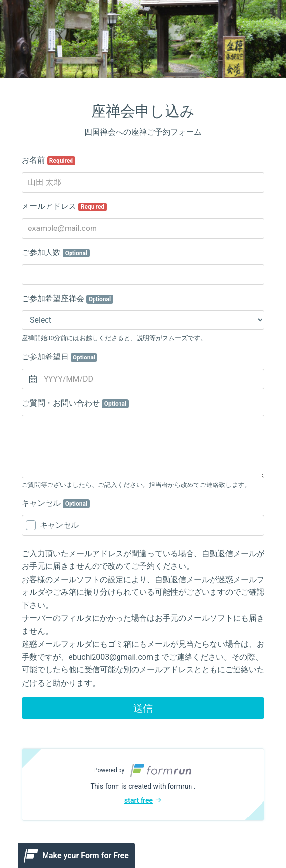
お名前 (48, 160)
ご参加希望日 (60, 357)
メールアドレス (64, 206)
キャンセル (56, 503)
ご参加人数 (56, 253)
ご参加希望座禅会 (67, 299)
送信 (143, 708)
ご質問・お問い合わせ (75, 403)
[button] (143, 785)
